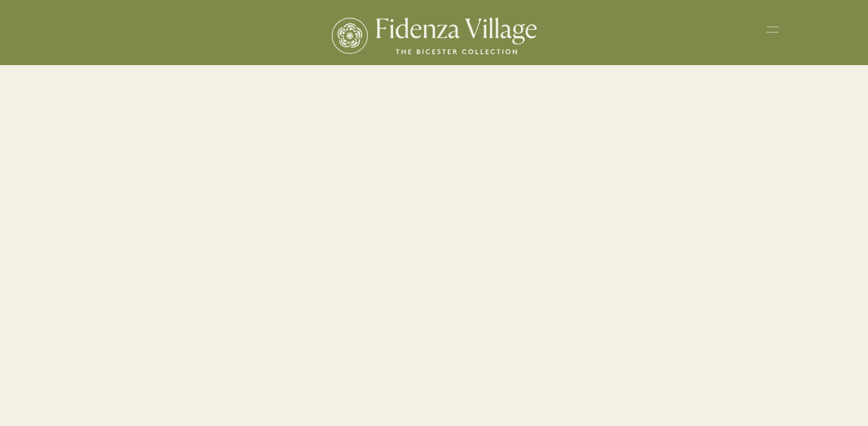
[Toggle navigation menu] (773, 32)
